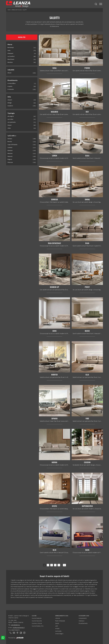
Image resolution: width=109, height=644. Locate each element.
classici (10, 100)
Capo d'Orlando (12, 145)
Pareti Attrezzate (60, 621)
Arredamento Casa (17, 10)
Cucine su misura (37, 623)
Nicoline (10, 62)
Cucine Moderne (37, 618)
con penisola (12, 122)
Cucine (34, 616)
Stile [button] (9, 97)
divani (9, 73)
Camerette (58, 631)
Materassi (82, 621)
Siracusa (10, 162)
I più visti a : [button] (12, 136)
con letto (10, 119)
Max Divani (11, 59)
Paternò (10, 156)
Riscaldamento (83, 623)
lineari (10, 125)
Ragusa (10, 159)
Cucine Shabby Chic (38, 626)
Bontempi (11, 47)
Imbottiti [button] (11, 70)
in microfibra (12, 83)
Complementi (83, 618)
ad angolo (11, 116)
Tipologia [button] (11, 113)
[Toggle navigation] (101, 4)
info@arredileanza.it (19, 628)
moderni (10, 106)
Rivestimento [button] (12, 80)
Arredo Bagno (59, 634)
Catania (10, 147)
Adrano (10, 139)
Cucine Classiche (37, 621)
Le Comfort (11, 56)
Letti (57, 626)
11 (64, 565)
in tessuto (11, 89)
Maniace (10, 150)
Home (9, 10)
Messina (10, 153)
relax (9, 128)
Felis (9, 50)
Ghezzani (10, 53)
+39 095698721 (15, 625)
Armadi (57, 628)
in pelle (10, 86)
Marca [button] (10, 44)
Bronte (10, 142)
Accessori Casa (84, 616)
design (10, 103)
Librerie (58, 618)
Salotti (25, 10)
